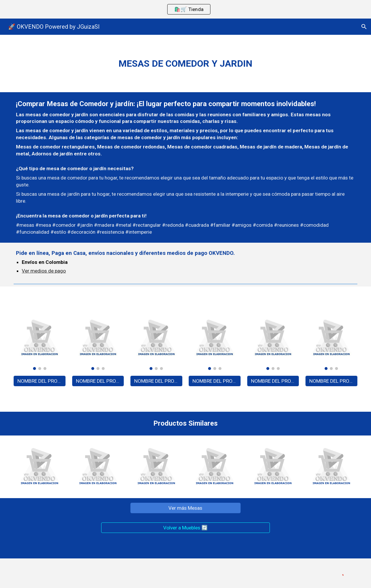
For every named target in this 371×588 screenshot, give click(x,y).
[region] (185, 9)
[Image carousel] (40, 341)
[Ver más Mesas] (185, 508)
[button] (364, 27)
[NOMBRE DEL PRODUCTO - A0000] (40, 381)
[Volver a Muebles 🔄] (185, 528)
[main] (185, 63)
